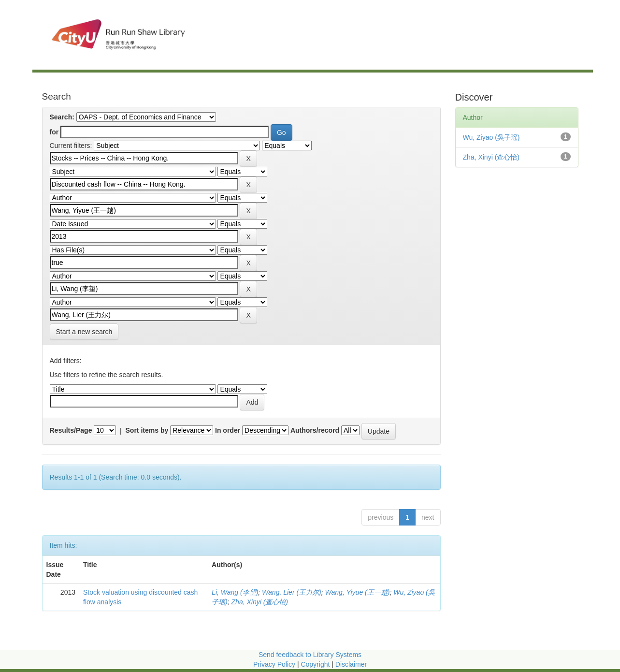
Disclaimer (351, 664)
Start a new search (84, 332)
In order (228, 430)
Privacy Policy (274, 664)
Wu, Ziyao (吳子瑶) (491, 137)
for (54, 132)
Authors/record (315, 430)
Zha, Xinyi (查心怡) (260, 602)
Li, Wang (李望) (235, 592)
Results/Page (71, 430)
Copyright (316, 664)
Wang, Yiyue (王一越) (358, 592)
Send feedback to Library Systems (310, 655)
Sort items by (147, 430)
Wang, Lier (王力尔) (292, 592)
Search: (62, 117)
